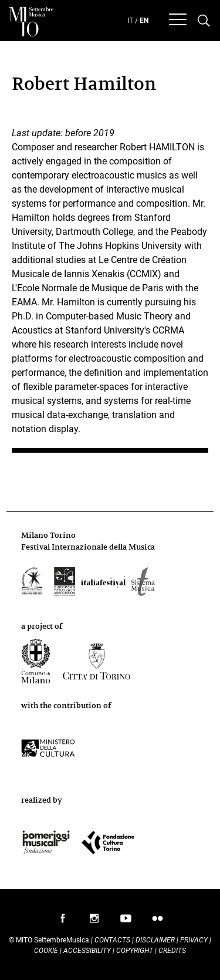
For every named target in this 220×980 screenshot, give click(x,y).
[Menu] (178, 21)
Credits (172, 951)
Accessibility (88, 951)
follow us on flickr (158, 921)
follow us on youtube (126, 921)
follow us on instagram (94, 921)
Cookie (46, 951)
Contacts (112, 940)
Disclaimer (155, 940)
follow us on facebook (63, 921)
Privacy (194, 940)
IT (130, 21)
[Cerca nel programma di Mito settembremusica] (204, 21)
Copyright (135, 951)
